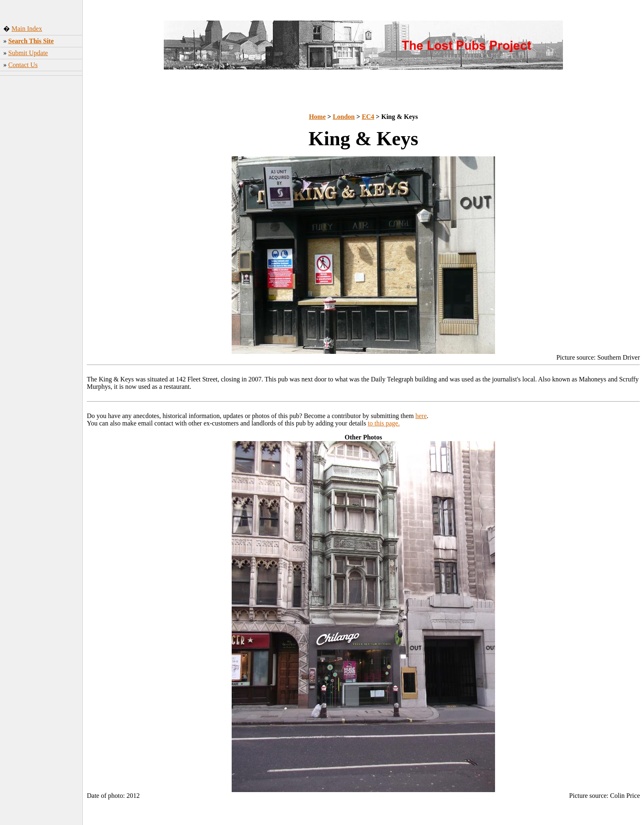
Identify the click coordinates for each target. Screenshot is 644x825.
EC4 (368, 117)
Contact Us (23, 65)
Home (317, 117)
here (421, 416)
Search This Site (31, 41)
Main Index (27, 29)
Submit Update (28, 53)
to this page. (384, 423)
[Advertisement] (41, 208)
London (344, 117)
